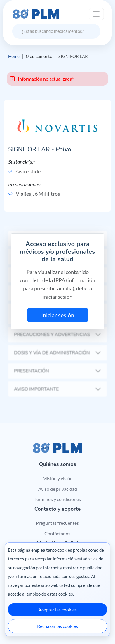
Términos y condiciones (58, 499)
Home (14, 56)
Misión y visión (58, 478)
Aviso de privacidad (58, 489)
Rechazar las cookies (57, 626)
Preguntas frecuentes (57, 523)
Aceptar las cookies (57, 610)
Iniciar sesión (58, 315)
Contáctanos (57, 533)
